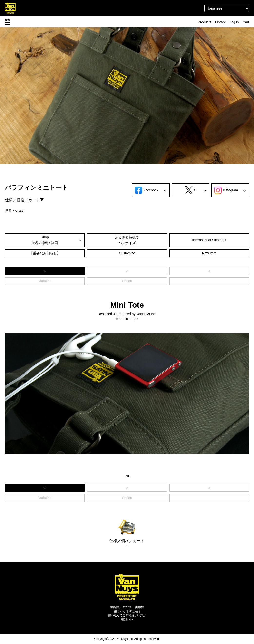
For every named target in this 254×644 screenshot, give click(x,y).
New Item (209, 253)
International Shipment (209, 240)
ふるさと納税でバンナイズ (127, 240)
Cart (246, 22)
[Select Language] (227, 8)
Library (220, 22)
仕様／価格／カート (22, 200)
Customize (127, 253)
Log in (234, 22)
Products (204, 22)
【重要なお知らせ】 (45, 253)
